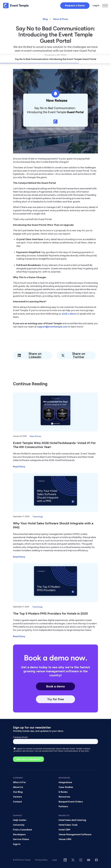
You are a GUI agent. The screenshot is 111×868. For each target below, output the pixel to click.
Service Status (21, 839)
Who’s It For (19, 782)
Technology (38, 517)
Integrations (65, 782)
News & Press (61, 19)
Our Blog (18, 792)
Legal (55, 860)
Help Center (20, 820)
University (19, 825)
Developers (19, 834)
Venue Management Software (75, 834)
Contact (17, 802)
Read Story (19, 467)
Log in (96, 5)
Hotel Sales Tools (68, 825)
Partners (63, 806)
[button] (105, 6)
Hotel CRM (64, 830)
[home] (16, 6)
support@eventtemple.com (52, 327)
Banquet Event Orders (71, 802)
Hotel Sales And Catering (72, 820)
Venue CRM (65, 839)
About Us (18, 787)
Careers (17, 797)
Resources (64, 797)
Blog (45, 19)
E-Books (63, 792)
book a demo (69, 314)
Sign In (17, 844)
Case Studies (66, 787)
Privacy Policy (41, 860)
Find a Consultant (22, 830)
